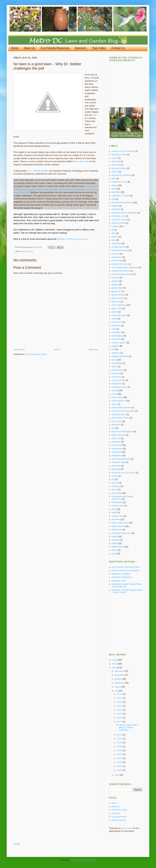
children (115, 206)
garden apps (117, 288)
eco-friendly (117, 261)
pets (113, 428)
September (120, 683)
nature (114, 404)
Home (15, 48)
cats (113, 199)
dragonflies (116, 243)
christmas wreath (119, 220)
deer (114, 233)
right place (116, 466)
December (120, 671)
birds (114, 189)
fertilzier (115, 281)
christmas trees (118, 216)
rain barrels (117, 445)
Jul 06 (120, 758)
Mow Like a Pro (81, 161)
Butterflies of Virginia (121, 574)
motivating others (119, 387)
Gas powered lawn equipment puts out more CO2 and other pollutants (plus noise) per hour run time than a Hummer (56, 189)
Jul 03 (120, 766)
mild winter (116, 377)
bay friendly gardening (121, 175)
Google (17, 844)
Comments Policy (119, 810)
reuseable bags (118, 462)
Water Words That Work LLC (83, 860)
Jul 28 (120, 694)
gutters (115, 312)
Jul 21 (120, 710)
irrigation (115, 346)
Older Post (93, 350)
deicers (115, 237)
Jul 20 (120, 714)
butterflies (116, 192)
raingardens (117, 456)
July (117, 691)
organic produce (119, 414)
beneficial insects (119, 182)
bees (114, 179)
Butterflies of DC (119, 581)
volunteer (116, 519)
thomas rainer (118, 506)
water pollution (118, 526)
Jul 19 (120, 718)
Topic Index (99, 48)
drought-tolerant (119, 247)
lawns (23, 251)
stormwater (116, 493)
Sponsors (81, 48)
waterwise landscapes (121, 533)
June (117, 775)
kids (113, 349)
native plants (117, 397)
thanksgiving (117, 502)
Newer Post (19, 350)
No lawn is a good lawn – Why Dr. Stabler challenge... (128, 727)
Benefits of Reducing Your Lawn (73, 239)
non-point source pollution (123, 411)
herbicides (116, 326)
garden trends (118, 298)
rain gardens (117, 449)
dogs (114, 240)
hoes (114, 329)
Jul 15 (120, 735)
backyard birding (119, 168)
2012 (115, 660)
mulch (114, 394)
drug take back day (120, 250)
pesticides (116, 425)
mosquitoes (117, 384)
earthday (115, 254)
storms (115, 490)
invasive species (119, 343)
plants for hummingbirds (122, 432)
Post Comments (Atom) (36, 354)
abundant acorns (119, 155)
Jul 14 (120, 739)
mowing (30, 251)
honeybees (116, 332)
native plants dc (119, 401)
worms (114, 550)
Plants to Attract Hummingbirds (125, 571)
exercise (115, 278)
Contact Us (118, 48)
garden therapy (118, 295)
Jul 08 (120, 750)
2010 (115, 668)
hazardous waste (119, 315)
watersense (117, 530)
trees (114, 509)
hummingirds (117, 336)
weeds (114, 537)
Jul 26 (120, 702)
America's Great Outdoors (123, 151)
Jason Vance (127, 828)
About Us (30, 48)
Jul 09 (120, 747)
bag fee (115, 172)
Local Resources (119, 817)
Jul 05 (120, 762)
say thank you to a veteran (123, 473)
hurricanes (116, 339)
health (114, 319)
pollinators (116, 442)
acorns (115, 158)
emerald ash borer (120, 264)
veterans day (117, 516)
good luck (116, 302)
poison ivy (116, 438)
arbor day (116, 165)
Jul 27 (120, 698)
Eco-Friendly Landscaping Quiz (126, 567)
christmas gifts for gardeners (124, 213)
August (118, 687)
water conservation (120, 523)
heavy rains (117, 322)
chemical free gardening (122, 203)
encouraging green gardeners (125, 267)
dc (113, 230)
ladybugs (116, 353)
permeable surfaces (120, 418)
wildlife (115, 543)
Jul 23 (120, 706)
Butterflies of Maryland (122, 577)
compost (115, 226)
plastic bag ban (118, 435)
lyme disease (117, 370)
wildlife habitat (118, 547)
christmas (116, 209)
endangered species (121, 271)
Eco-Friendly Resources (55, 48)
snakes (115, 476)
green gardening (119, 305)
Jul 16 (120, 722)
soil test (115, 483)
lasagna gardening (120, 356)
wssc (114, 554)
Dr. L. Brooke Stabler (38, 171)
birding (115, 185)
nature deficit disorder (121, 408)
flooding (115, 285)
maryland (116, 373)
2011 (115, 664)
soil (113, 479)
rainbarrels (116, 452)
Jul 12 (120, 743)
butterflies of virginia (121, 196)
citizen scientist (118, 223)
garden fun (116, 291)
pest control (117, 421)
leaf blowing (117, 363)
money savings (118, 380)
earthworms (117, 257)
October (118, 679)
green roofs (117, 309)
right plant (116, 469)
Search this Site (119, 820)
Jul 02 (120, 770)
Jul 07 (120, 754)
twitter (114, 513)
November (120, 675)
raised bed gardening (121, 459)
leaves (114, 367)
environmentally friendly (122, 274)
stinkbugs (116, 486)
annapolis (116, 161)
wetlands (115, 540)
